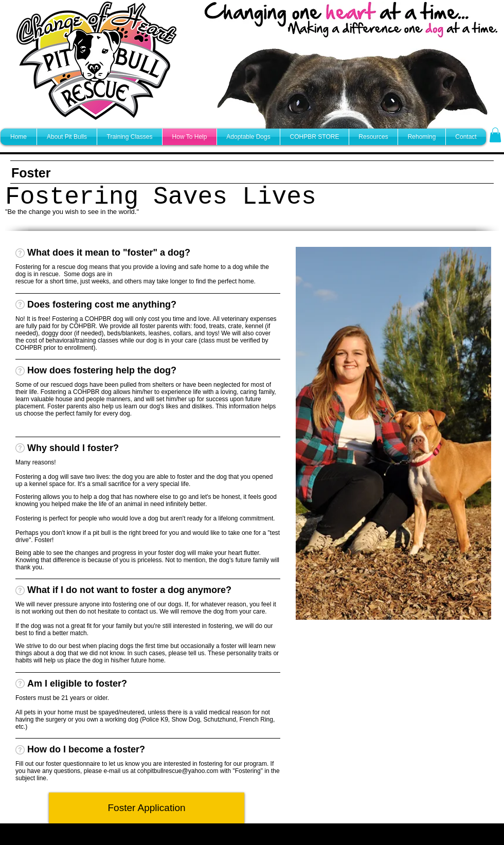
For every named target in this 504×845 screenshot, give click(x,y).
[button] (495, 135)
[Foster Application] (147, 808)
